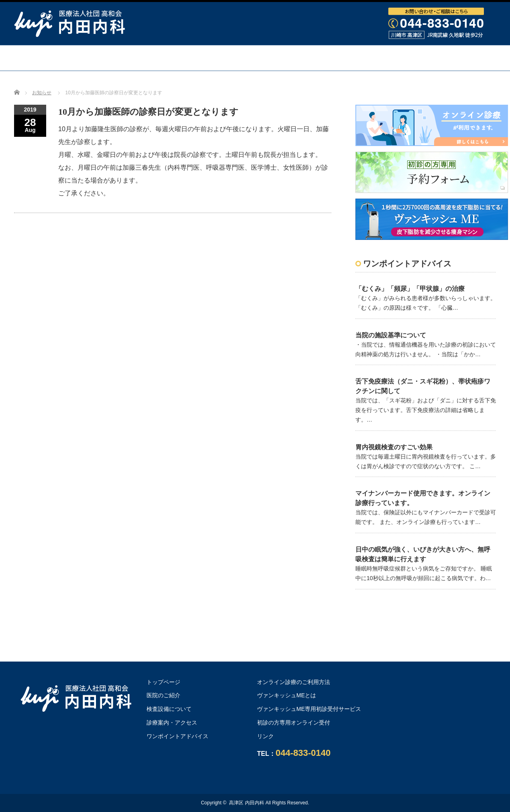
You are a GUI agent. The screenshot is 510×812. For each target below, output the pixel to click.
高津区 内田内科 (246, 803)
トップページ (70, 58)
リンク (265, 736)
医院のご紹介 (163, 695)
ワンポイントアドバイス (422, 58)
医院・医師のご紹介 (150, 58)
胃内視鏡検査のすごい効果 (394, 447)
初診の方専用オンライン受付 (294, 723)
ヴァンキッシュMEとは (287, 695)
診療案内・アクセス (324, 58)
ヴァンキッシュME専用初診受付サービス (309, 709)
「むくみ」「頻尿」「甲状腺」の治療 (410, 289)
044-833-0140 (303, 753)
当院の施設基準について (391, 335)
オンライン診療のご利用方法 (255, 83)
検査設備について (237, 58)
